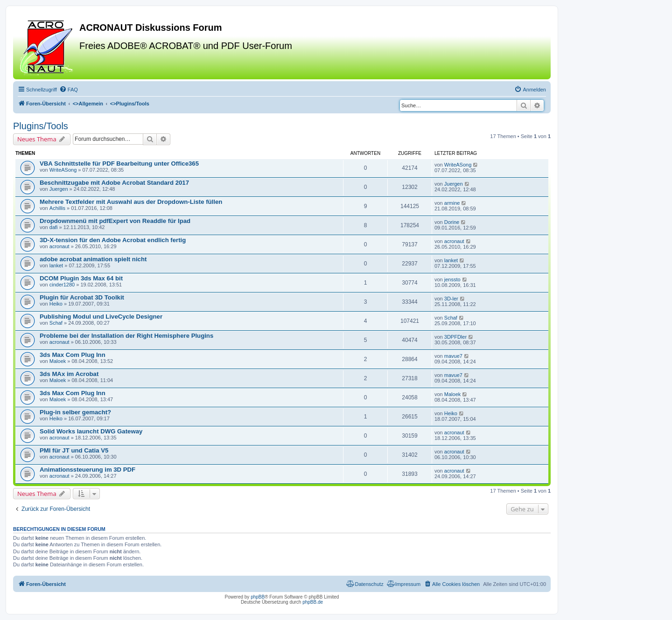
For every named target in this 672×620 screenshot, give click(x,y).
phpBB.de (313, 602)
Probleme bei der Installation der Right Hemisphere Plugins (126, 336)
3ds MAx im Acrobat (69, 374)
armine (452, 203)
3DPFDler (455, 337)
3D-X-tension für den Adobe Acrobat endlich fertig (113, 240)
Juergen (59, 189)
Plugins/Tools (41, 126)
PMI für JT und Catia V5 (74, 450)
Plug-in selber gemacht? (75, 412)
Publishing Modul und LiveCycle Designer (101, 317)
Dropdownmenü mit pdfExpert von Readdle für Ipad (115, 221)
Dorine (452, 222)
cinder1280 (62, 285)
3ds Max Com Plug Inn (73, 355)
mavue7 (453, 356)
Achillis (57, 208)
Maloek (58, 361)
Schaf (56, 323)
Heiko (56, 304)
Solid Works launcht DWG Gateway (91, 431)
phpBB (258, 597)
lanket (56, 265)
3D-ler (451, 299)
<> (88, 104)
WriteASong (63, 170)
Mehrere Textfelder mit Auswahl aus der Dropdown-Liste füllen (131, 202)
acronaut (59, 246)
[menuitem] (69, 90)
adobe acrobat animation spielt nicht (93, 259)
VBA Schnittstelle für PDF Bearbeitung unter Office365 (119, 164)
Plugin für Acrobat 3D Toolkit (82, 297)
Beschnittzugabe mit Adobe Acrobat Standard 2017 (114, 183)
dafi (54, 227)
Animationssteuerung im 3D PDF (87, 470)
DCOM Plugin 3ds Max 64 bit (81, 278)
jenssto (452, 279)
